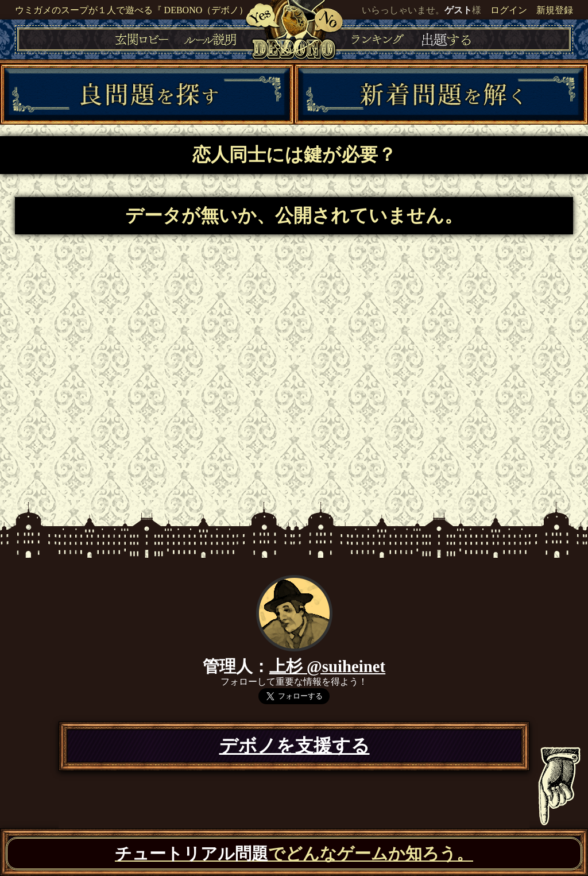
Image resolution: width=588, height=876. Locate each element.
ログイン (509, 10)
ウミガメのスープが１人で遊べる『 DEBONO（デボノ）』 (136, 10)
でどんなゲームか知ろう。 (294, 854)
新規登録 (555, 10)
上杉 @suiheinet (327, 666)
